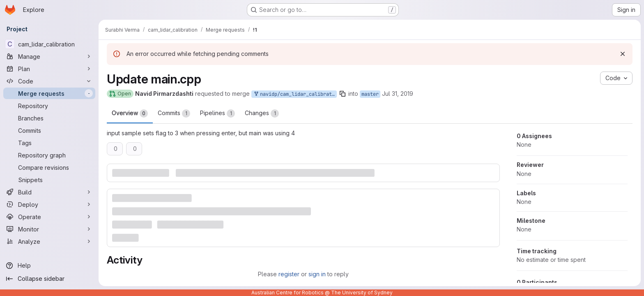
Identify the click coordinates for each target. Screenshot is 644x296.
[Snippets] (49, 180)
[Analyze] (49, 241)
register (289, 274)
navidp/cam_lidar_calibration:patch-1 (295, 94)
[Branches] (49, 118)
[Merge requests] (49, 93)
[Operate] (49, 217)
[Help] (49, 266)
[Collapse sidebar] (49, 279)
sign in (317, 274)
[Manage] (49, 56)
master (370, 94)
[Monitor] (49, 229)
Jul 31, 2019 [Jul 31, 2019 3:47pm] (398, 94)
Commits (174, 113)
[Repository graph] (49, 155)
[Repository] (49, 106)
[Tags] (49, 143)
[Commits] (49, 130)
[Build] (49, 192)
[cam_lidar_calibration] (49, 44)
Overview (130, 113)
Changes (262, 113)
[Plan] (49, 69)
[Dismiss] (623, 54)
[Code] (49, 81)
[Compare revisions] (49, 167)
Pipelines (217, 113)
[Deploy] (49, 204)
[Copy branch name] (343, 94)
